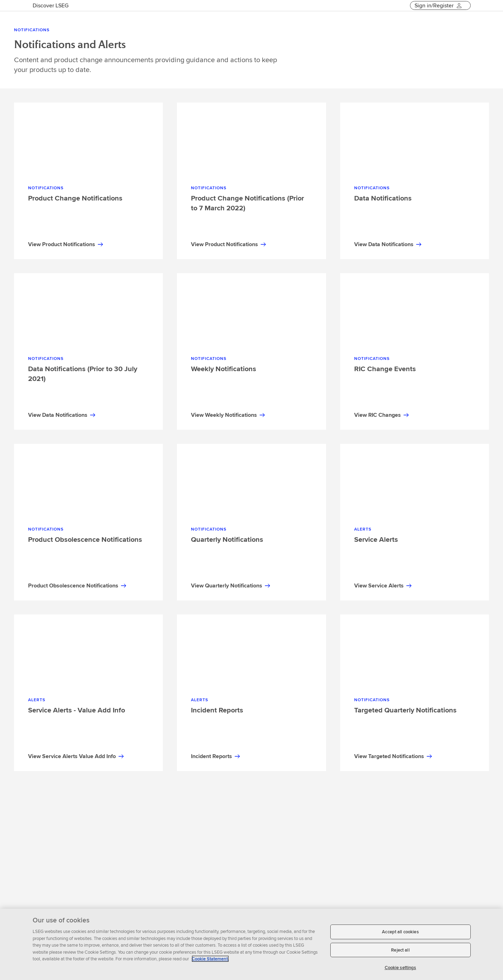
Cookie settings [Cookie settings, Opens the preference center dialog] (401, 968)
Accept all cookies (400, 932)
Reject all (400, 950)
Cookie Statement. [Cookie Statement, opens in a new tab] (210, 959)
